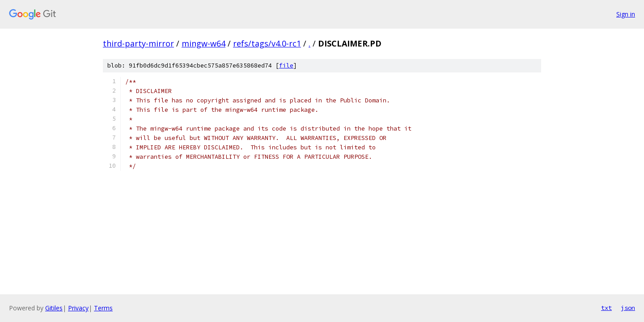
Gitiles (54, 308)
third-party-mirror (138, 43)
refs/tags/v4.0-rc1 (267, 43)
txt (606, 308)
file (286, 66)
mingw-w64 (203, 43)
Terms (103, 308)
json (628, 308)
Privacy (78, 308)
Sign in (626, 14)
